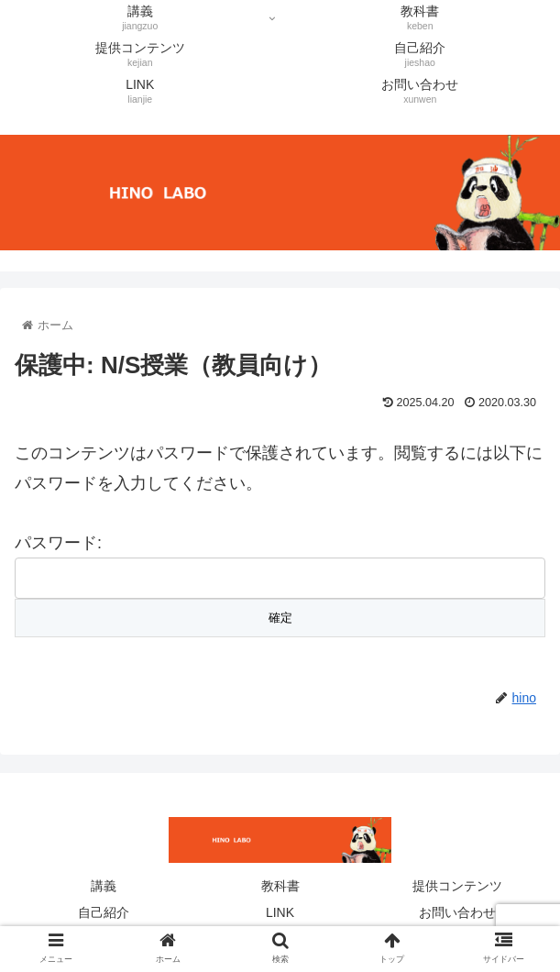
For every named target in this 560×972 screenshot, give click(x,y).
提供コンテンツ (457, 886)
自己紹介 (104, 912)
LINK (280, 912)
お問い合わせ (457, 912)
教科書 (280, 886)
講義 (104, 886)
